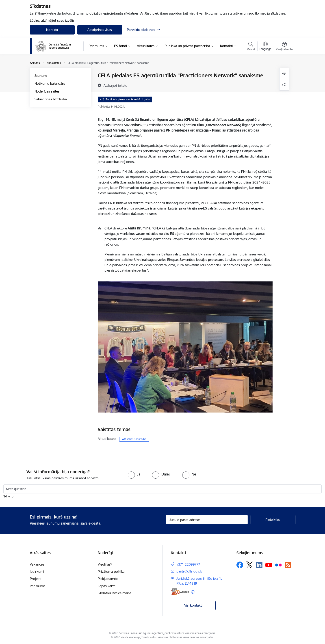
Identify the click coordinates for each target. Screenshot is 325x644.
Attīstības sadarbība (134, 439)
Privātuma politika (111, 572)
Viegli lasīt (105, 564)
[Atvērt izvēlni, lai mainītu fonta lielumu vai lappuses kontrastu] (285, 47)
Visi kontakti (193, 605)
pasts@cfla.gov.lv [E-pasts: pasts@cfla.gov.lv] (189, 571)
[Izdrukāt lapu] (284, 74)
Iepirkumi (37, 572)
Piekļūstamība (108, 579)
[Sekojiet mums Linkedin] (259, 565)
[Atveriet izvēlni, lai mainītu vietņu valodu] (265, 47)
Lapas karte (107, 586)
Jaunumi (41, 76)
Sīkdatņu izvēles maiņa (115, 593)
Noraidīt (52, 30)
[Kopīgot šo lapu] (284, 85)
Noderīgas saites (47, 91)
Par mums (38, 586)
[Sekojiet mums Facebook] (240, 565)
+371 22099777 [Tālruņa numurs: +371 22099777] (188, 564)
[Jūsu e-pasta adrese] (207, 520)
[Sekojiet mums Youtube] (269, 565)
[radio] (134, 474)
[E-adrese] (180, 592)
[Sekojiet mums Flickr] (278, 565)
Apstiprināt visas (100, 30)
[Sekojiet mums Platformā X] (249, 565)
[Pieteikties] (273, 520)
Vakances (37, 564)
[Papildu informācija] (193, 592)
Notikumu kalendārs (50, 83)
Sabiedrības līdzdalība (51, 99)
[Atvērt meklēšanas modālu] (251, 47)
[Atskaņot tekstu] (115, 85)
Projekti (36, 579)
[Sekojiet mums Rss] (288, 565)
